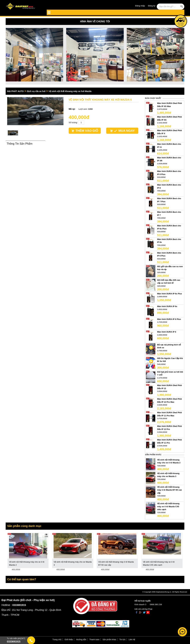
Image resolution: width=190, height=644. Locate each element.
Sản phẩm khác (109, 639)
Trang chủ (57, 639)
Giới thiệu (69, 639)
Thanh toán (94, 639)
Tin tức (122, 639)
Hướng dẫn (81, 639)
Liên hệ (132, 639)
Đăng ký (152, 6)
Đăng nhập (140, 6)
